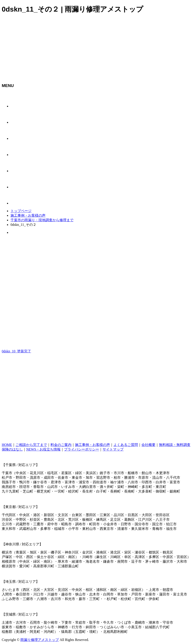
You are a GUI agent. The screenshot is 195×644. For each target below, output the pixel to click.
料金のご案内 (61, 445)
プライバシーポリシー (82, 449)
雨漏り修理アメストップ (40, 640)
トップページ (21, 211)
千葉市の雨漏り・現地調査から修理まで (42, 220)
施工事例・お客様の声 (28, 215)
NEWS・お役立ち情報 (43, 449)
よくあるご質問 (126, 445)
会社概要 (148, 445)
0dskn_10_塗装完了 (16, 351)
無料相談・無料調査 (175, 445)
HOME (7, 445)
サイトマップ (113, 449)
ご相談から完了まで (31, 445)
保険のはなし (12, 449)
